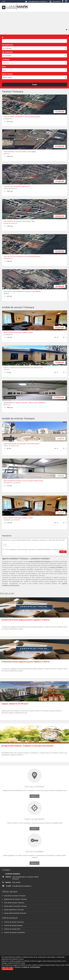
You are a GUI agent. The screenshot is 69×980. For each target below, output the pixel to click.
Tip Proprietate (7, 45)
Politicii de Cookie (7, 967)
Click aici (34, 796)
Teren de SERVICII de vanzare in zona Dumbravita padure (22, 117)
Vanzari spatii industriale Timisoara (15, 913)
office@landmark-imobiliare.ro (38, 2)
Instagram (66, 1)
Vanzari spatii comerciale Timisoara (15, 906)
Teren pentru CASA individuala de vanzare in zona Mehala (22, 291)
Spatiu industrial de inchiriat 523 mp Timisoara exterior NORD (23, 481)
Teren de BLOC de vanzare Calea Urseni (16, 186)
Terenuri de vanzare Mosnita (13, 925)
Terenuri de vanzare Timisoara (14, 922)
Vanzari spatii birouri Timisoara (14, 910)
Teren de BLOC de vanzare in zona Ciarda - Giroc (19, 221)
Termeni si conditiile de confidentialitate (27, 967)
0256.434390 (16, 882)
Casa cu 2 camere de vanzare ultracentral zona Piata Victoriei (23, 367)
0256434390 (56, 2)
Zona (4, 67)
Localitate (6, 59)
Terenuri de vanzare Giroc (12, 929)
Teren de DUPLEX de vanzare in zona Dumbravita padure (22, 256)
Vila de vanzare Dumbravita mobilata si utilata (18, 332)
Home (4, 1)
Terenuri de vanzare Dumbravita (14, 932)
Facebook (63, 1)
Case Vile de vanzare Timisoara (14, 903)
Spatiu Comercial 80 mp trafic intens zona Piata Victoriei (21, 444)
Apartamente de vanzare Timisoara (15, 899)
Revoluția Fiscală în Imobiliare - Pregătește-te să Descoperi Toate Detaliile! (27, 746)
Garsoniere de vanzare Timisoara (15, 896)
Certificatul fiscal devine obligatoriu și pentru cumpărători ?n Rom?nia (26, 620)
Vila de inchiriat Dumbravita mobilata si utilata (18, 518)
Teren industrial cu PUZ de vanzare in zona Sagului (20, 151)
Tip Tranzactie (7, 52)
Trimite (63, 552)
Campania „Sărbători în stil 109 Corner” (15, 704)
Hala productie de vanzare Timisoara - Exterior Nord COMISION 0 (25, 403)
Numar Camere (7, 74)
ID (3, 38)
